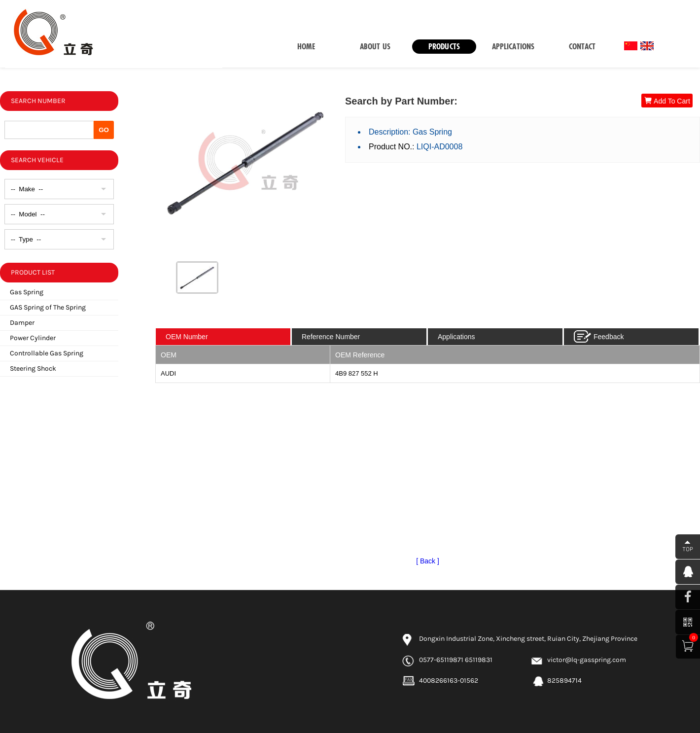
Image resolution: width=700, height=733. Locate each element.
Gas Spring (27, 292)
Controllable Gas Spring (47, 353)
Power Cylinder (33, 338)
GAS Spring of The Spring (48, 307)
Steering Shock (33, 368)
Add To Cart (667, 101)
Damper (22, 323)
